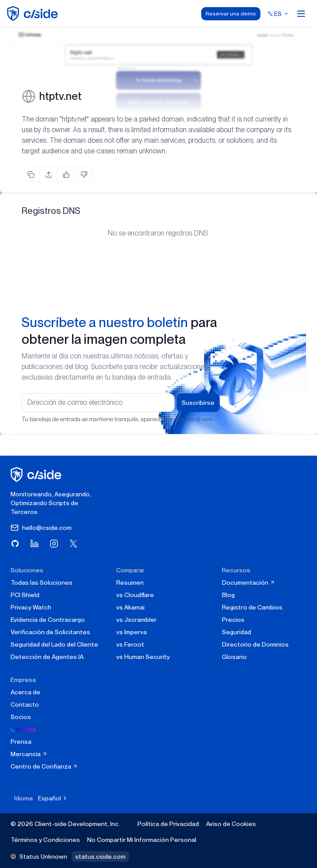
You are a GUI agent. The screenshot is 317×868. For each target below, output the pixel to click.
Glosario (234, 657)
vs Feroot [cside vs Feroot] (130, 644)
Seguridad (237, 632)
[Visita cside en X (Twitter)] (73, 544)
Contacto (25, 704)
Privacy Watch (31, 607)
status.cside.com (100, 857)
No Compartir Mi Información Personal (142, 840)
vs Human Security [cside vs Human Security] (143, 657)
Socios (21, 717)
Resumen (130, 582)
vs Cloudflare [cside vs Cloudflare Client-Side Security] (135, 595)
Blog (228, 595)
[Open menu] (301, 14)
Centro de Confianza (44, 766)
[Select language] (278, 14)
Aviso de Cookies (231, 824)
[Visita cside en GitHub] (15, 544)
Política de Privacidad (168, 824)
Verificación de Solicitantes (50, 632)
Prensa (21, 742)
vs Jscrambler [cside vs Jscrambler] (136, 620)
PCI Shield (25, 595)
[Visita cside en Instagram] (54, 544)
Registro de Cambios (252, 607)
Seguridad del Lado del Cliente (54, 644)
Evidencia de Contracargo (48, 620)
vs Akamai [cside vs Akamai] (130, 607)
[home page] (34, 13)
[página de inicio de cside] (37, 474)
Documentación (248, 582)
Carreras (23, 729)
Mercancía (29, 754)
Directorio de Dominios (255, 644)
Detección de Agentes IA (47, 657)
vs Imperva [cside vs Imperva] (132, 632)
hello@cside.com (41, 528)
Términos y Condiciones (45, 840)
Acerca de (25, 692)
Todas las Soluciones (42, 582)
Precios (233, 620)
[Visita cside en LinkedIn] (34, 544)
